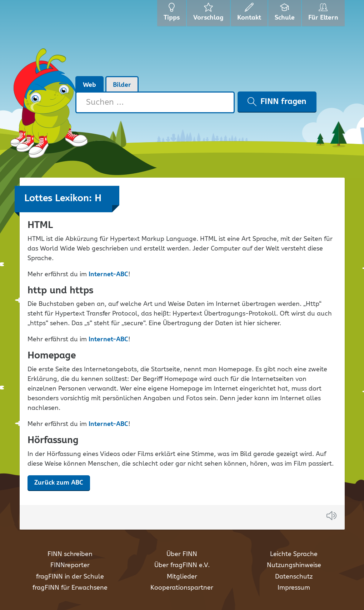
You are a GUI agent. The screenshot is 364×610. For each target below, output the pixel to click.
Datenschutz (294, 577)
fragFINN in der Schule (70, 577)
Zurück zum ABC (59, 483)
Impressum (294, 588)
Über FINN (182, 554)
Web (89, 85)
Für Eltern (325, 14)
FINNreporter (70, 565)
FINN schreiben (70, 554)
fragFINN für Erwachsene (70, 588)
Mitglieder (182, 577)
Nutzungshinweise (294, 565)
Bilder (122, 85)
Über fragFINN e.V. (182, 565)
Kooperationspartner (182, 588)
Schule (286, 14)
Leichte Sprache (294, 554)
